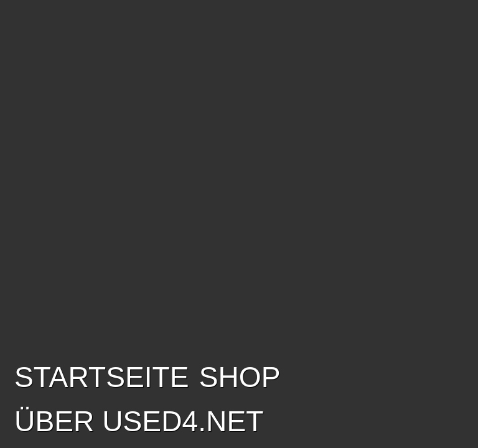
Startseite (102, 377)
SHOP (240, 377)
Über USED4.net (139, 421)
